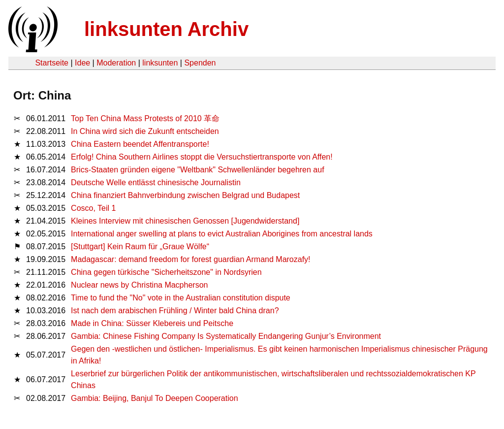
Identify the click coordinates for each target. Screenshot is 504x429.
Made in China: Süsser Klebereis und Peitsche (152, 323)
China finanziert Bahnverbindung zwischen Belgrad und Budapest (185, 195)
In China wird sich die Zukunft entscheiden (145, 131)
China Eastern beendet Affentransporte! (140, 144)
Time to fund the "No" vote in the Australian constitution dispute (181, 298)
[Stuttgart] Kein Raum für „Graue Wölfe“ (140, 247)
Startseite (52, 63)
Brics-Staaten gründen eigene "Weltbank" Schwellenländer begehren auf (198, 170)
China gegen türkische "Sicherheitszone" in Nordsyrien (166, 272)
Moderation (116, 63)
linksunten (160, 63)
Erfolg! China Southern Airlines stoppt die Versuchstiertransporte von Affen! (202, 157)
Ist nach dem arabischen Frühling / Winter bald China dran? (175, 311)
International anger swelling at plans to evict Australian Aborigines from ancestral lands (222, 234)
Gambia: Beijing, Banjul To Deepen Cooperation (154, 398)
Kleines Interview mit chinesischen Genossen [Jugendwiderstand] (185, 221)
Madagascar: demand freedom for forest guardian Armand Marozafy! (190, 259)
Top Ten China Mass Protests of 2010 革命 (145, 118)
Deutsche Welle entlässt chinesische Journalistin (156, 182)
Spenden (200, 63)
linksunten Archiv (166, 29)
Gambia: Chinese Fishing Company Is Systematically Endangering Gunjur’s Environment (226, 336)
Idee (82, 63)
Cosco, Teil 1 (93, 208)
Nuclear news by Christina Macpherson (139, 285)
